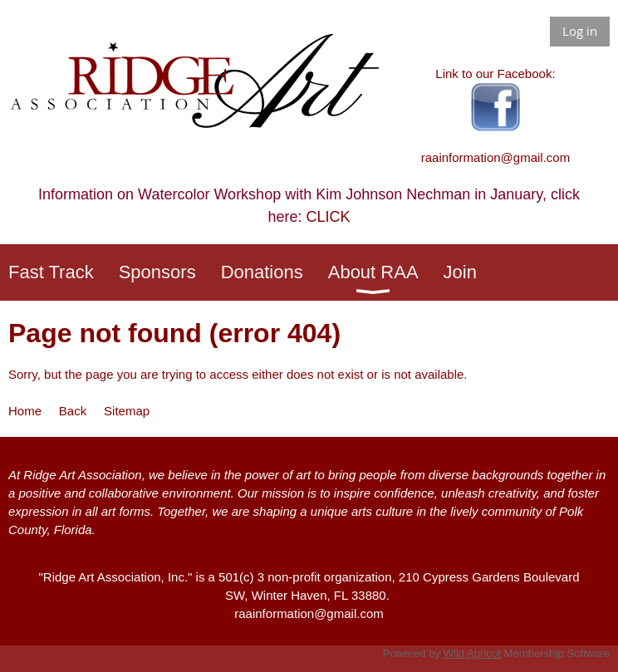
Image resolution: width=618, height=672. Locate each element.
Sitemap (127, 411)
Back (73, 411)
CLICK (329, 217)
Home (25, 411)
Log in (580, 31)
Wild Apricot (472, 653)
